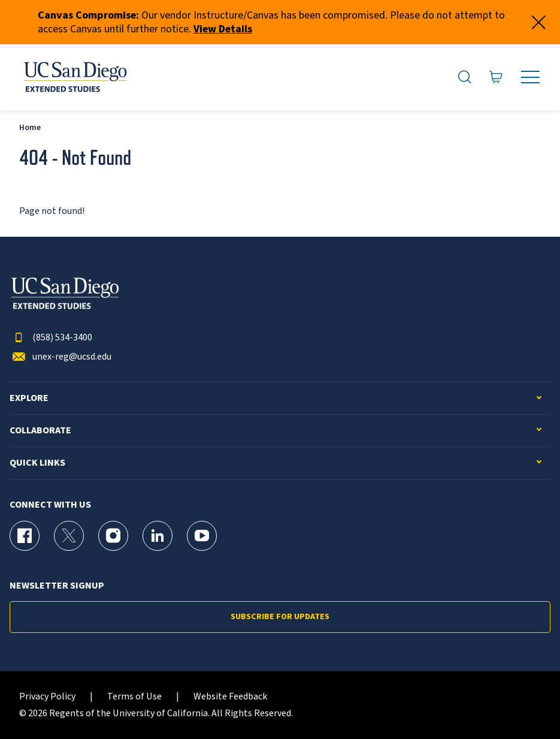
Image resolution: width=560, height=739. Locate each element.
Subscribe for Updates (280, 617)
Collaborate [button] (40, 431)
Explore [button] (29, 398)
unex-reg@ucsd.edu (60, 357)
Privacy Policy (47, 697)
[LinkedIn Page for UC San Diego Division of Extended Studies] (158, 536)
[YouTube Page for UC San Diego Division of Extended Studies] (202, 536)
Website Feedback (230, 697)
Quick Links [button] (37, 463)
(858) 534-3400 (51, 338)
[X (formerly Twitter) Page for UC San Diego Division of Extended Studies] (69, 536)
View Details (223, 29)
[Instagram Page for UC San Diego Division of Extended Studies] (113, 536)
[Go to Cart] (496, 77)
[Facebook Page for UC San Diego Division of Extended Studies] (25, 536)
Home (30, 127)
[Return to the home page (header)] (74, 77)
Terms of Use (134, 697)
